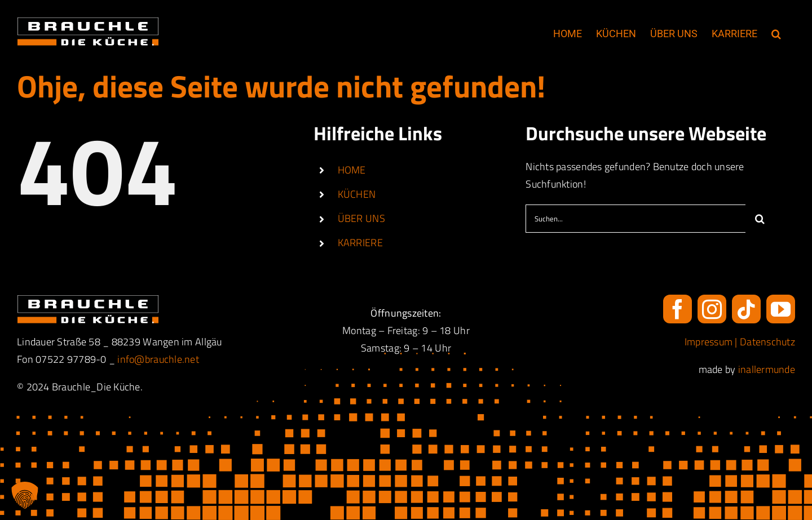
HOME (352, 170)
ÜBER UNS (361, 218)
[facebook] (678, 309)
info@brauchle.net (158, 359)
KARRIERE (360, 243)
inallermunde (767, 369)
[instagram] (712, 309)
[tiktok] (746, 309)
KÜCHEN (357, 194)
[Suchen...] (636, 219)
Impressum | (712, 342)
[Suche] (760, 219)
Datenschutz (767, 342)
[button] (776, 34)
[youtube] (781, 309)
